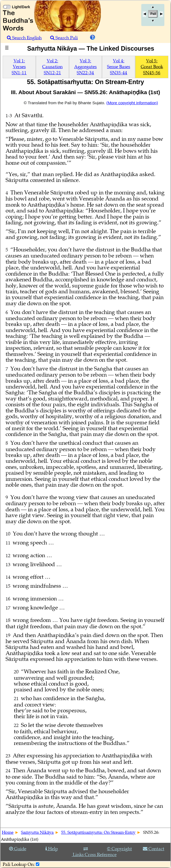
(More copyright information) (132, 103)
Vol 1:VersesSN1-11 (19, 67)
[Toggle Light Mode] (7, 2)
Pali (153, 14)
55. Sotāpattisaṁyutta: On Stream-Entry (98, 832)
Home (8, 832)
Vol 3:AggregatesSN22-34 (85, 67)
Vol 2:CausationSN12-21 (52, 67)
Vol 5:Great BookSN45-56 (152, 67)
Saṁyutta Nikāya (37, 832)
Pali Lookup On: (19, 864)
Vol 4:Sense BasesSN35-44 (119, 67)
